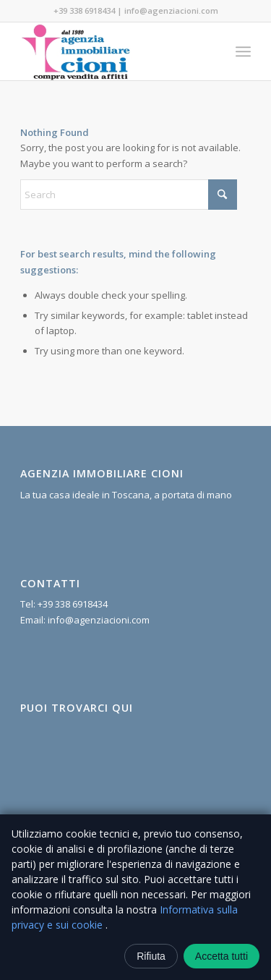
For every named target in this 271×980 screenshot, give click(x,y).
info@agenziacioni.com (171, 10)
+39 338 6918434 (84, 10)
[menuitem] (243, 51)
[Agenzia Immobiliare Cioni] (112, 51)
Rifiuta (151, 956)
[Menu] (243, 51)
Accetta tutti (221, 956)
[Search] (129, 195)
